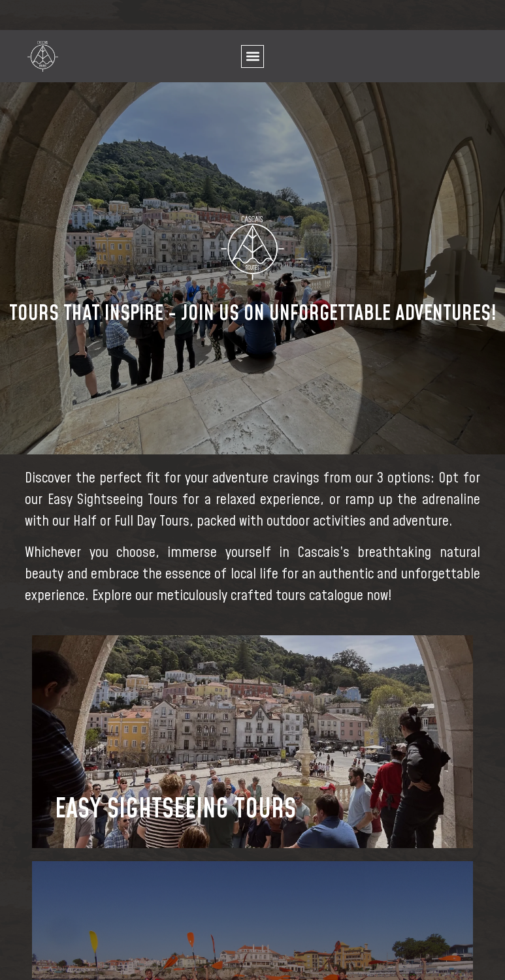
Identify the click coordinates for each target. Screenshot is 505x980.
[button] (253, 56)
